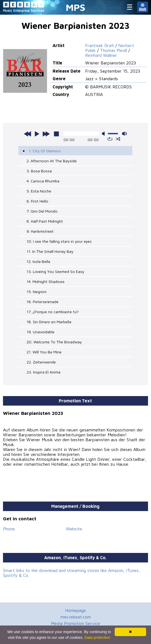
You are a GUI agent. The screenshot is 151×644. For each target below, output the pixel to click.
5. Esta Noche (39, 191)
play (37, 134)
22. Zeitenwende (41, 362)
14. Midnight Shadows (46, 281)
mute (104, 134)
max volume (124, 134)
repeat (110, 139)
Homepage (75, 610)
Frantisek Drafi (99, 45)
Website (74, 529)
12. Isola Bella (38, 261)
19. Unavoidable (41, 332)
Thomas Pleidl (113, 50)
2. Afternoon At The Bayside (52, 161)
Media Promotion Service (75, 623)
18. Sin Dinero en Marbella (49, 322)
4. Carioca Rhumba (43, 181)
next (46, 134)
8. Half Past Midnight (45, 221)
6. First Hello (37, 201)
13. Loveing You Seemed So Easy (55, 271)
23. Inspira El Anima (44, 372)
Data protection (97, 637)
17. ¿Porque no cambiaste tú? (53, 312)
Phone (9, 529)
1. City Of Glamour (45, 151)
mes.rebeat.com (76, 617)
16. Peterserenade (43, 302)
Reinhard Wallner (101, 55)
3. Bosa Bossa (39, 171)
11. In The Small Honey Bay (50, 251)
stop (56, 134)
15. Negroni (36, 292)
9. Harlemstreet (40, 231)
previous (28, 134)
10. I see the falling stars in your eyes (59, 241)
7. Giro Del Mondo (42, 211)
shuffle (118, 139)
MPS (76, 7)
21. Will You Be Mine (44, 352)
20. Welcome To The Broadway (54, 342)
